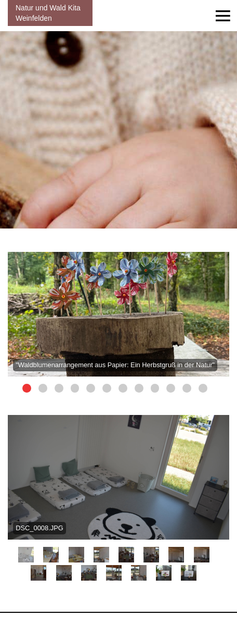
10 (171, 388)
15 (189, 573)
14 (164, 573)
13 (139, 573)
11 (187, 388)
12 (203, 388)
